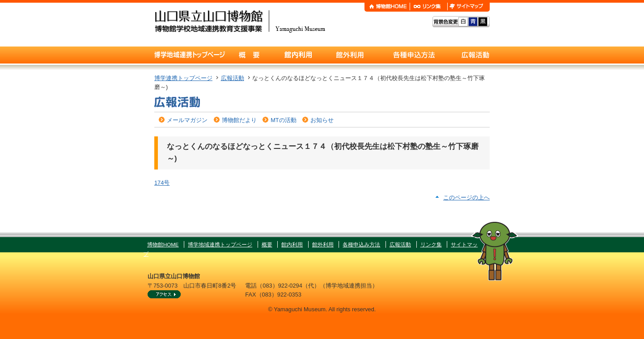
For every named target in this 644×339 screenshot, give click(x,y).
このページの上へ (466, 197)
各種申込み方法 (361, 245)
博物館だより (239, 120)
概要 (267, 245)
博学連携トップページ (183, 78)
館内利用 (292, 245)
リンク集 (431, 245)
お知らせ (322, 120)
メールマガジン (187, 120)
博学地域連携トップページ (220, 245)
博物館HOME (163, 245)
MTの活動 (283, 120)
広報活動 (233, 78)
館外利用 (323, 245)
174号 (162, 183)
